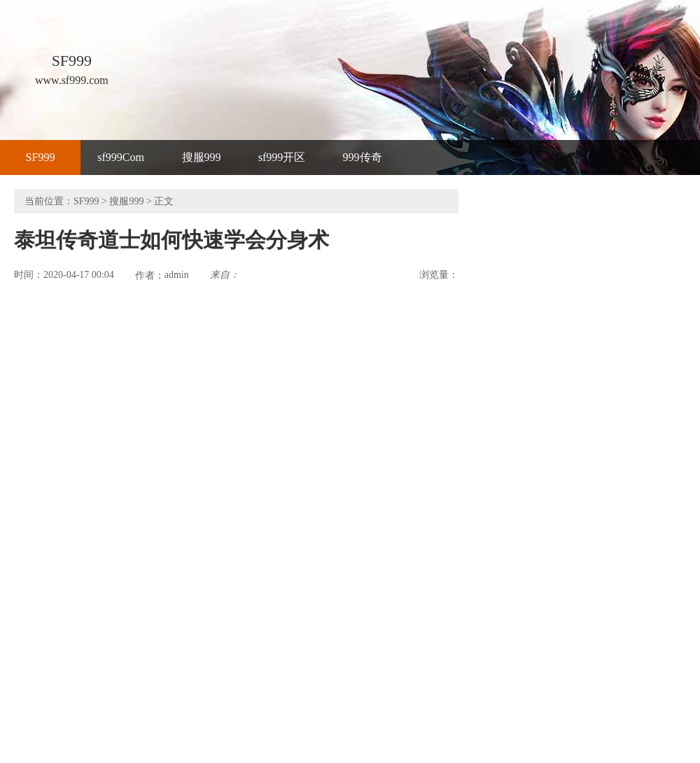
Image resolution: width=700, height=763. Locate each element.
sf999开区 (282, 157)
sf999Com (121, 157)
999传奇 (363, 157)
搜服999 (202, 157)
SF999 (41, 157)
